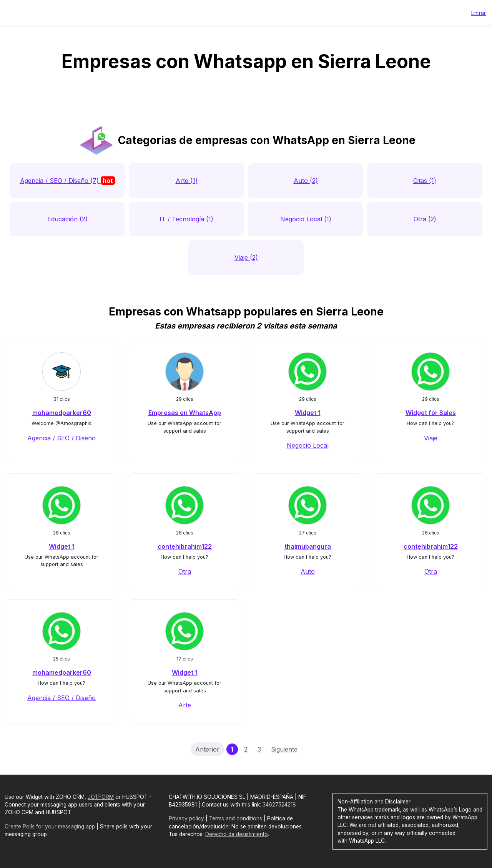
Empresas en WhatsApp (185, 413)
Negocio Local (308, 445)
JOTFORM (101, 797)
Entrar (479, 13)
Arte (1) (187, 181)
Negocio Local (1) (306, 219)
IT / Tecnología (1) (186, 219)
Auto (308, 571)
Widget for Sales (431, 413)
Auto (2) (306, 181)
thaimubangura (308, 546)
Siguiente (284, 749)
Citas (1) (425, 181)
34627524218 (279, 805)
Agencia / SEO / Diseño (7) (67, 181)
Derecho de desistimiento (237, 834)
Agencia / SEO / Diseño (61, 438)
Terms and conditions (236, 818)
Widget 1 (308, 413)
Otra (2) (425, 219)
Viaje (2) (246, 257)
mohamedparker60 (62, 413)
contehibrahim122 (185, 546)
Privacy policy (186, 818)
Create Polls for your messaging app (50, 827)
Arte (185, 705)
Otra (185, 571)
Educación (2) (67, 219)
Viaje (431, 438)
